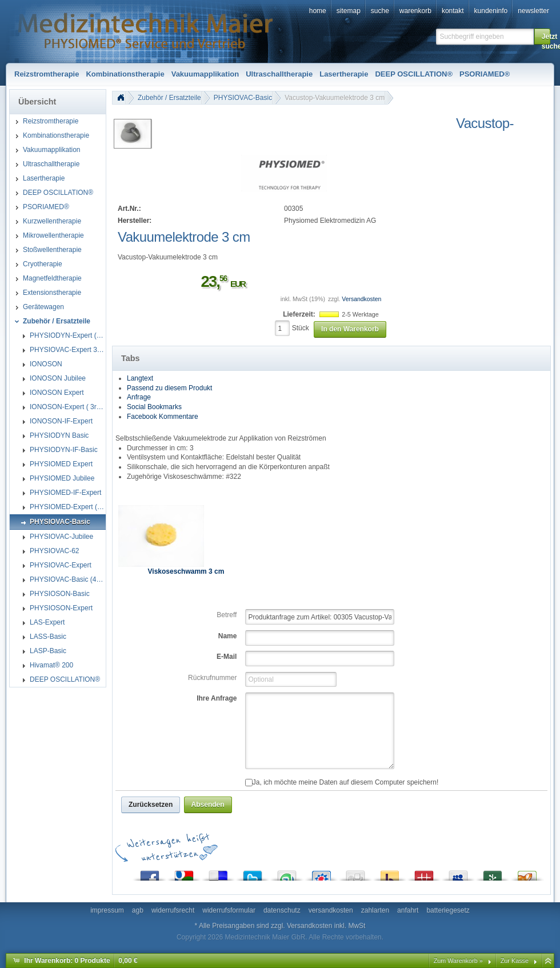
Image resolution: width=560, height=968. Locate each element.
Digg (355, 873)
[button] (542, 37)
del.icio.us (218, 873)
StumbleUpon (287, 873)
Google (184, 873)
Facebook (150, 873)
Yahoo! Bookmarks (390, 873)
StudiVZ (321, 873)
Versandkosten (361, 299)
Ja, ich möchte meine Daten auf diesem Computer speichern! (342, 782)
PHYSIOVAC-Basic (243, 98)
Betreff (227, 615)
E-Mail (227, 657)
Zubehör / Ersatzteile (169, 98)
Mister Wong (424, 873)
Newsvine (493, 873)
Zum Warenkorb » (458, 961)
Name (228, 636)
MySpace (458, 873)
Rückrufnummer (212, 678)
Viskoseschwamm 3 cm (186, 571)
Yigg (527, 873)
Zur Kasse (515, 961)
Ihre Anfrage (217, 698)
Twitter (253, 873)
